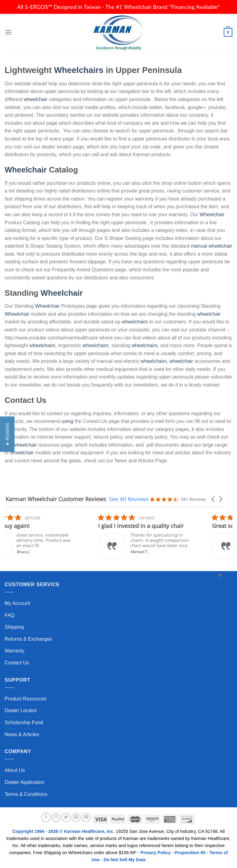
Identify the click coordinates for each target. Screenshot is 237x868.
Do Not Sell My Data (125, 860)
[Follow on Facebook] (46, 817)
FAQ (10, 615)
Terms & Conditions (26, 794)
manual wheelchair (212, 246)
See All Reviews (129, 499)
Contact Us (17, 663)
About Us (15, 770)
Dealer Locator (21, 710)
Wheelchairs (79, 70)
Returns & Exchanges (29, 639)
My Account (17, 603)
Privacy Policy (156, 853)
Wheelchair (26, 170)
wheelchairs (135, 322)
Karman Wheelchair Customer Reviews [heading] (56, 499)
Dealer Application (25, 782)
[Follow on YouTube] (86, 817)
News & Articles (22, 734)
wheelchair (35, 99)
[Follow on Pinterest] (76, 817)
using (67, 421)
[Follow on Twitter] (66, 817)
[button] (214, 499)
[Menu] (8, 32)
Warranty (15, 651)
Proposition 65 (190, 853)
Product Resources (26, 699)
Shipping (14, 627)
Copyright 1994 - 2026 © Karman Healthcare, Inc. (64, 831)
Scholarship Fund (24, 722)
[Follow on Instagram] (56, 817)
